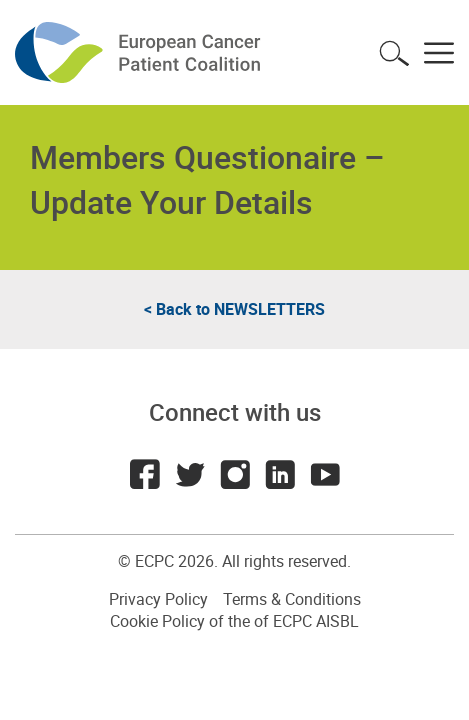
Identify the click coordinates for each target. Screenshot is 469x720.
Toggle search (394, 53)
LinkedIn (280, 474)
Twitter (190, 474)
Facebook (145, 474)
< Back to (234, 309)
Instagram (235, 474)
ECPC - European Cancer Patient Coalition (140, 52)
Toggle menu (439, 53)
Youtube (325, 474)
